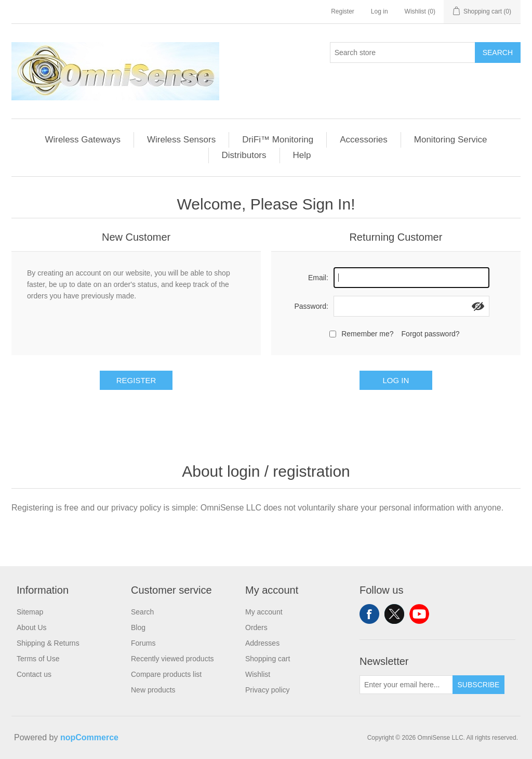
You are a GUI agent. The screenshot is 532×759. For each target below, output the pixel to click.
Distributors (244, 155)
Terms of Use (38, 659)
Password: (311, 306)
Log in (380, 11)
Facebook (369, 614)
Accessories (364, 140)
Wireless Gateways (82, 140)
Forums (143, 643)
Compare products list (166, 674)
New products (153, 690)
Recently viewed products (172, 659)
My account (264, 612)
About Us (32, 627)
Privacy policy (268, 690)
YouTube (419, 614)
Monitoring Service (451, 140)
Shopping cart (268, 659)
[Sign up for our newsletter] (406, 685)
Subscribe (479, 685)
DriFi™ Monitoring (278, 140)
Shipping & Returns (48, 643)
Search (498, 53)
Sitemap (30, 612)
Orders (256, 627)
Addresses (262, 643)
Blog (138, 627)
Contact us (34, 674)
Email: (318, 278)
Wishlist (258, 674)
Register (343, 11)
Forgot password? (431, 334)
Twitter (394, 614)
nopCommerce (89, 737)
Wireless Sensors (181, 140)
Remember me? (367, 334)
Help (302, 155)
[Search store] (403, 53)
